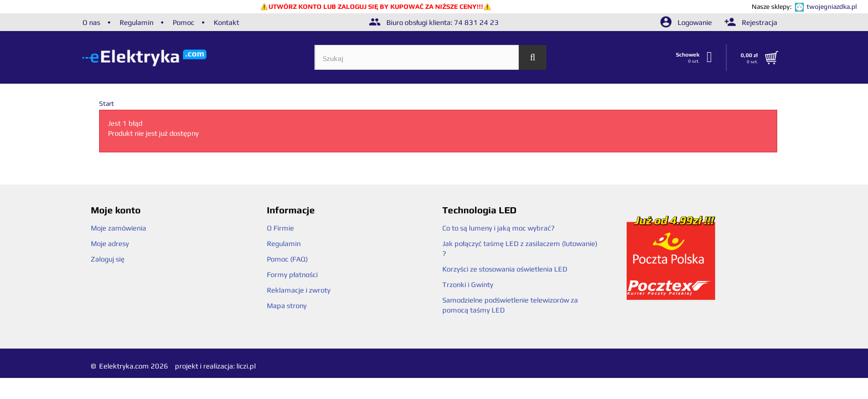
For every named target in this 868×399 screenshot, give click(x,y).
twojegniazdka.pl (832, 7)
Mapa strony (287, 306)
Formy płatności (292, 275)
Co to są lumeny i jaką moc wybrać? (498, 228)
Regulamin (136, 22)
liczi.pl (246, 366)
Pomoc (184, 22)
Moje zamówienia (118, 228)
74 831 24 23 (476, 22)
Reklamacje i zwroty (299, 290)
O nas (91, 22)
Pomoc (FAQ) (287, 259)
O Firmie (280, 228)
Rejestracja (751, 22)
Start (107, 104)
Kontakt (226, 22)
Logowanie (687, 22)
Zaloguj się (108, 259)
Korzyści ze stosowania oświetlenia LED (505, 269)
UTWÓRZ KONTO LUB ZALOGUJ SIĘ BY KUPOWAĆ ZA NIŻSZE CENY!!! (376, 7)
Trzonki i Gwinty (468, 285)
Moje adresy (110, 244)
